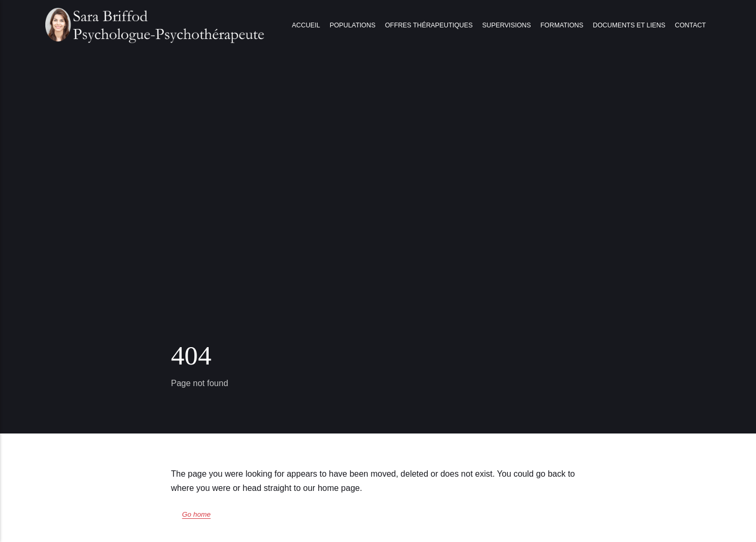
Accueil (306, 25)
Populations (353, 25)
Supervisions (506, 25)
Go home (197, 514)
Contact (690, 25)
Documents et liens (629, 25)
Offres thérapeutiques (429, 25)
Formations (562, 25)
